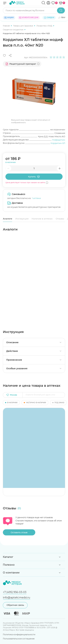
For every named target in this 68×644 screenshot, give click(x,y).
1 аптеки (36, 198)
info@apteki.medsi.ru (17, 597)
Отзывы (60, 219)
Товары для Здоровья (23, 26)
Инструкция (22, 219)
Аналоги (8, 219)
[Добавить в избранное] (4, 55)
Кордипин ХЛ (58, 143)
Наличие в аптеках (42, 219)
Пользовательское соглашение (19, 639)
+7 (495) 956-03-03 (15, 592)
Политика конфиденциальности (19, 634)
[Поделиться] (10, 55)
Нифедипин (59, 140)
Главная (7, 26)
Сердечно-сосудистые (13, 30)
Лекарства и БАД (45, 26)
